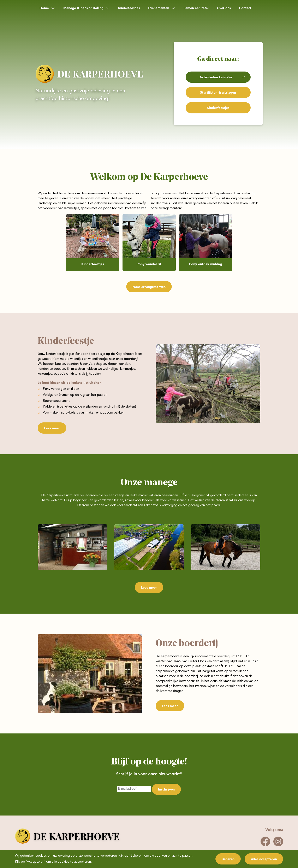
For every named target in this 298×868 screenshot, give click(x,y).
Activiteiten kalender (216, 77)
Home (44, 8)
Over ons (224, 8)
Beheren (228, 859)
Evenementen (159, 8)
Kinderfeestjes (129, 8)
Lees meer (52, 428)
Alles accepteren (264, 859)
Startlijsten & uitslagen (218, 92)
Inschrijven (166, 789)
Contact (245, 8)
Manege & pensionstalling (83, 8)
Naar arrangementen (149, 287)
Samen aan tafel (196, 8)
